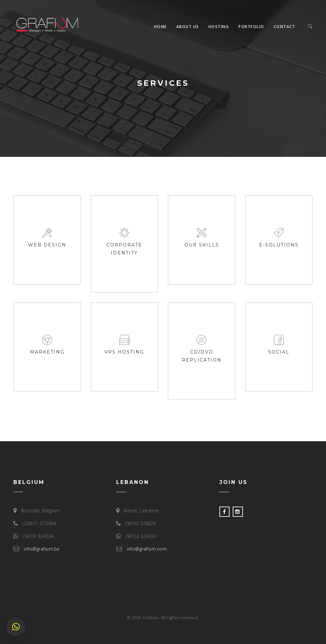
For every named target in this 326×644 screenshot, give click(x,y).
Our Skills (202, 245)
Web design (47, 245)
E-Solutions (279, 245)
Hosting (219, 27)
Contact (285, 27)
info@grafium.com (147, 549)
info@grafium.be (42, 549)
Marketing (47, 352)
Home (160, 27)
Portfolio (251, 27)
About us (188, 27)
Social (279, 352)
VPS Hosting (124, 352)
